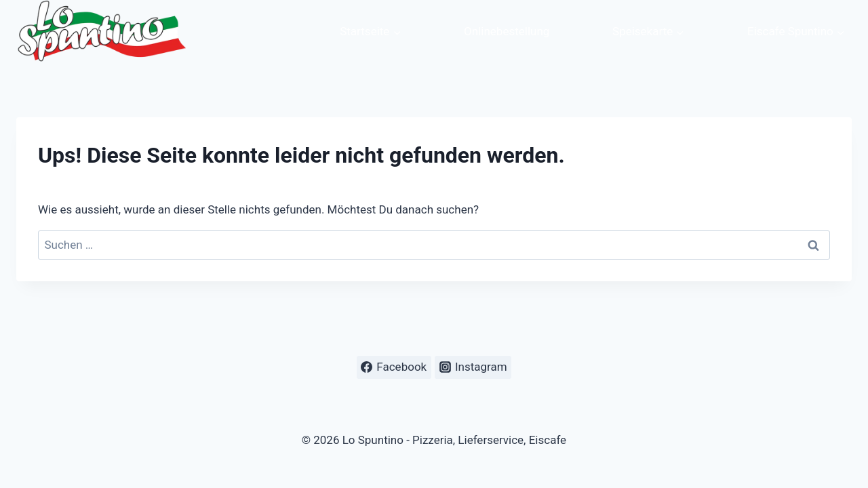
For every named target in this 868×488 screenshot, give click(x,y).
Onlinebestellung (507, 31)
